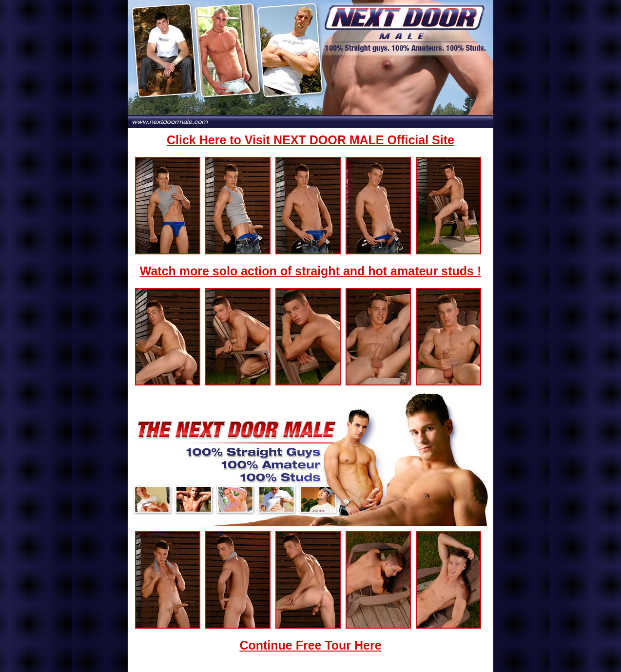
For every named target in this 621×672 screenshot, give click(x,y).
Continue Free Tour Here (310, 645)
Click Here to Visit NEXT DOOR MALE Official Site (310, 140)
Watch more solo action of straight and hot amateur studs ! (311, 271)
